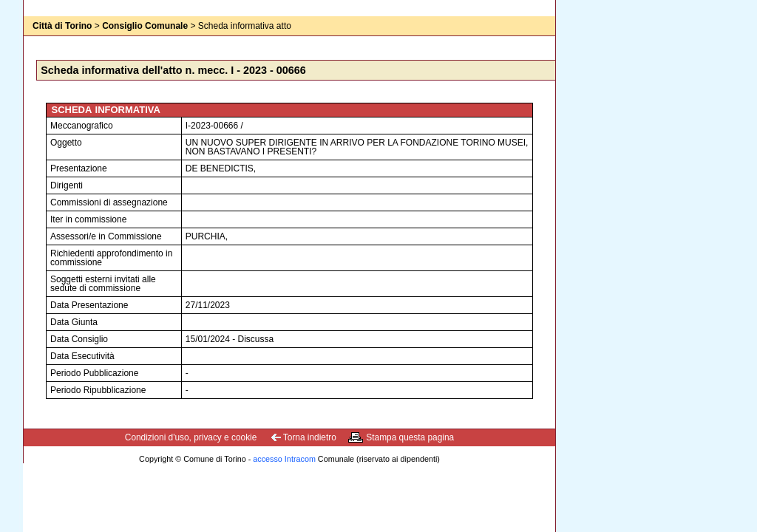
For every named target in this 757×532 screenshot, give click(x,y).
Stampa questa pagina (410, 437)
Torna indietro (310, 437)
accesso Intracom (284, 459)
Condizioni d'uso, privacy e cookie (191, 437)
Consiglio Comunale (145, 26)
